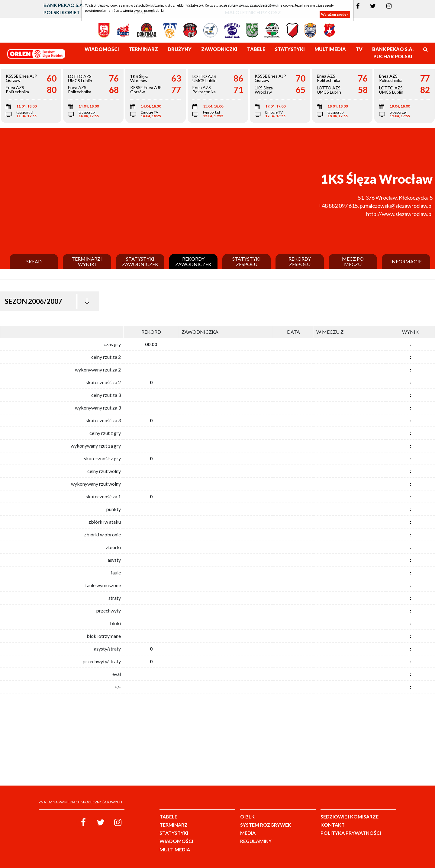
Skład (34, 262)
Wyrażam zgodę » (335, 14)
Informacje (406, 262)
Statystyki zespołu (246, 261)
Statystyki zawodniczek (140, 261)
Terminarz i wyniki (87, 261)
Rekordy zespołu (300, 261)
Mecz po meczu (353, 261)
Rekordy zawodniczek (193, 261)
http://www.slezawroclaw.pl (399, 214)
